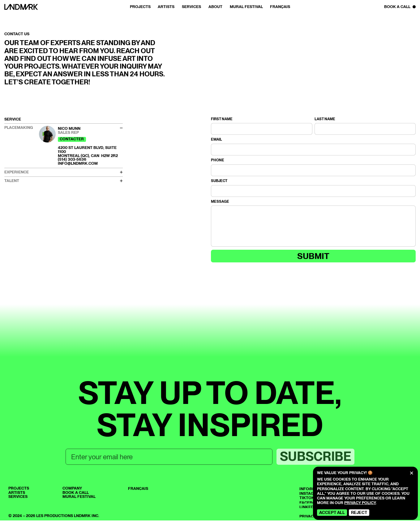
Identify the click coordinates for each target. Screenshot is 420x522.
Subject (219, 181)
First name (222, 119)
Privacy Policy (360, 503)
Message (220, 202)
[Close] (412, 473)
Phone (218, 160)
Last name (325, 119)
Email (216, 140)
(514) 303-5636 (72, 159)
